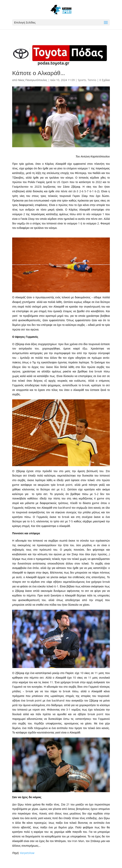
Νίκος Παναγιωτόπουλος (33, 80)
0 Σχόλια (105, 80)
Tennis (92, 80)
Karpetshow (27, 853)
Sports (82, 80)
